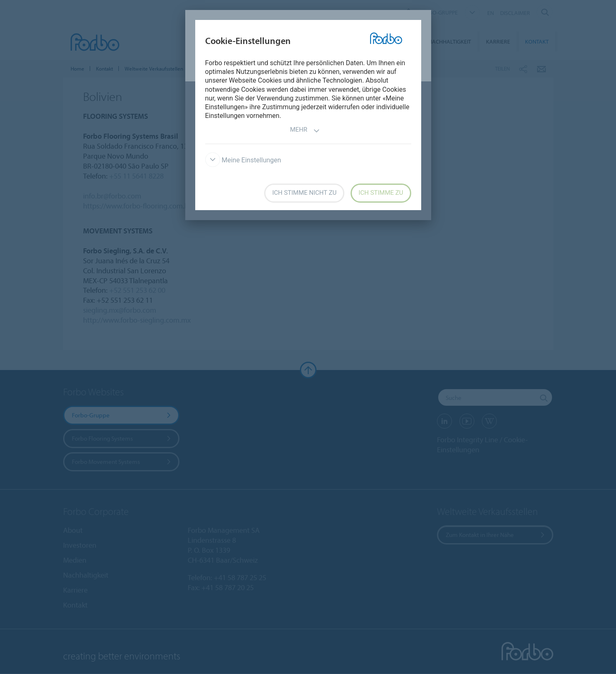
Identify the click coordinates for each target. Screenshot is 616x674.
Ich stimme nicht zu (304, 193)
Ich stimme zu (381, 193)
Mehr (305, 131)
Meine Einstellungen (243, 160)
